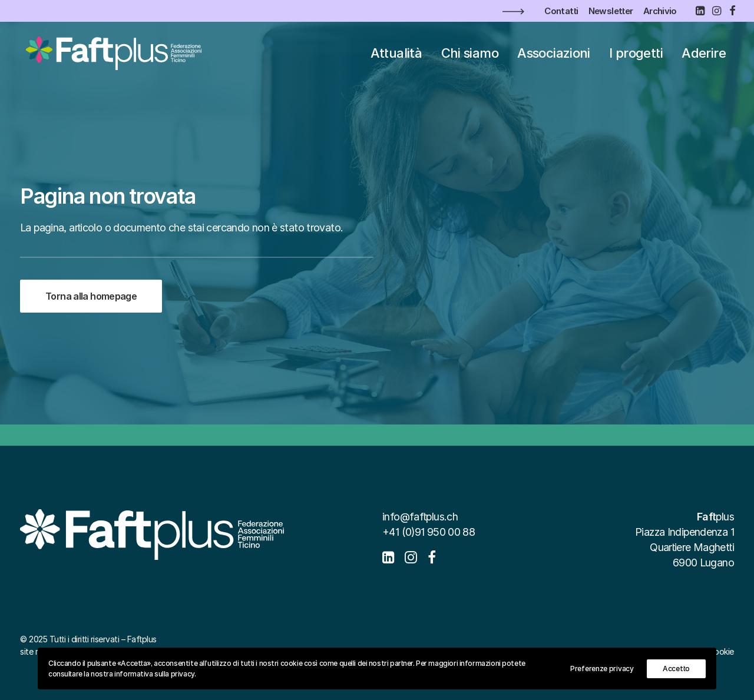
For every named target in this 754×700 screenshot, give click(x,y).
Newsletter (611, 11)
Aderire (704, 55)
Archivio (660, 11)
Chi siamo (470, 55)
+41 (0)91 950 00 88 (429, 532)
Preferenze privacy (602, 669)
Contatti (561, 11)
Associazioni (554, 55)
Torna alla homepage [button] (91, 304)
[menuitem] (561, 11)
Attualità (396, 55)
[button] (700, 11)
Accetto (676, 669)
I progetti (636, 55)
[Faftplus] (112, 55)
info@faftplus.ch (420, 517)
